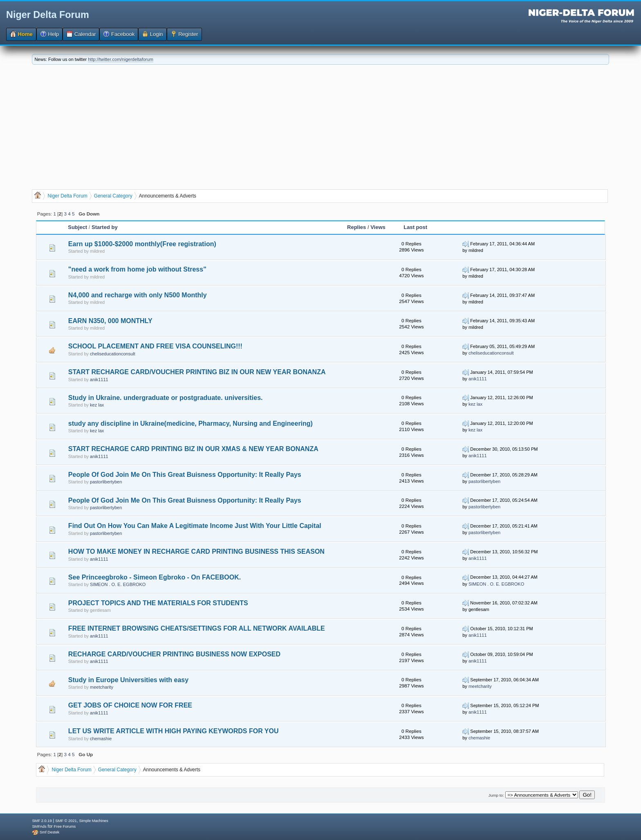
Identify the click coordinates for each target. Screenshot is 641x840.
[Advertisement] (320, 126)
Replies (356, 227)
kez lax (97, 405)
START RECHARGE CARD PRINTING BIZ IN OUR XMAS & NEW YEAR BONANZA (193, 449)
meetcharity (102, 687)
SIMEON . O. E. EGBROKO (118, 584)
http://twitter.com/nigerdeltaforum (121, 59)
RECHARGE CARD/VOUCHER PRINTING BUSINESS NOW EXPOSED (174, 654)
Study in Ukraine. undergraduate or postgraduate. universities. (166, 398)
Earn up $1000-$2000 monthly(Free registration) (142, 244)
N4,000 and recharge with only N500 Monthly (138, 295)
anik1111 (99, 380)
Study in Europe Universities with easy (128, 680)
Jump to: (496, 795)
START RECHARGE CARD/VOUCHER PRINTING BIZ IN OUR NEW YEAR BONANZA (197, 372)
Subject (77, 227)
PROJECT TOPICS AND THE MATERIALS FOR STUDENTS (158, 603)
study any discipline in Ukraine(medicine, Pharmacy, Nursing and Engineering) (191, 423)
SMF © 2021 (66, 821)
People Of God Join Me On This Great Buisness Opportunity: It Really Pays (185, 475)
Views (378, 227)
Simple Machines (94, 821)
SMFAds (39, 827)
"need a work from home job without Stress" (137, 269)
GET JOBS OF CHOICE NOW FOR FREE (130, 705)
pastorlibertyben (106, 482)
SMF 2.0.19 (42, 821)
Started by (105, 227)
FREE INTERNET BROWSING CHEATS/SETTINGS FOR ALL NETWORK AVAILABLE (197, 628)
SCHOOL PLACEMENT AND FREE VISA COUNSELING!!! (155, 346)
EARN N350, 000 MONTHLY (110, 321)
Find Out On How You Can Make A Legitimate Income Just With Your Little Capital (195, 526)
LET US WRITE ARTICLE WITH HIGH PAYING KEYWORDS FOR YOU (174, 731)
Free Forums (65, 827)
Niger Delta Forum (48, 15)
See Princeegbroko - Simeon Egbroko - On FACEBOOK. (155, 577)
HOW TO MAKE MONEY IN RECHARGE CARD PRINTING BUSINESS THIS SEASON (196, 551)
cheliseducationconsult (113, 354)
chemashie (101, 739)
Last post (415, 227)
